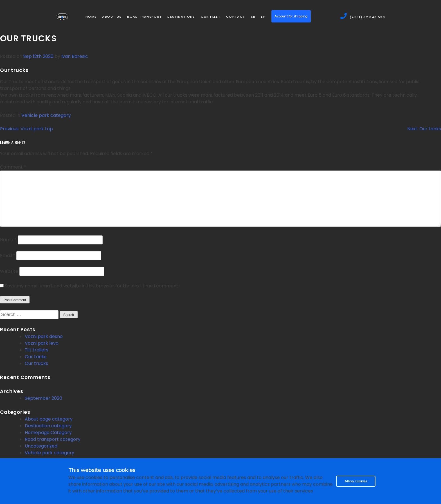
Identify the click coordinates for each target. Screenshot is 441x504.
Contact (236, 17)
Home (91, 17)
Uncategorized (41, 446)
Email (8, 256)
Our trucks (36, 363)
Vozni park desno (44, 336)
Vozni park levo (42, 343)
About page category (49, 419)
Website (9, 271)
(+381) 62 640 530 (363, 17)
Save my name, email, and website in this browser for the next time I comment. (92, 286)
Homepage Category (48, 433)
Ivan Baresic (75, 56)
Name (8, 240)
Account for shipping (291, 16)
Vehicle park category (46, 115)
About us (112, 17)
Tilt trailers (37, 350)
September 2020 (43, 398)
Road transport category (53, 439)
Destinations (181, 17)
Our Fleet (211, 17)
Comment (13, 167)
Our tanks (36, 357)
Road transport (144, 17)
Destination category (48, 426)
